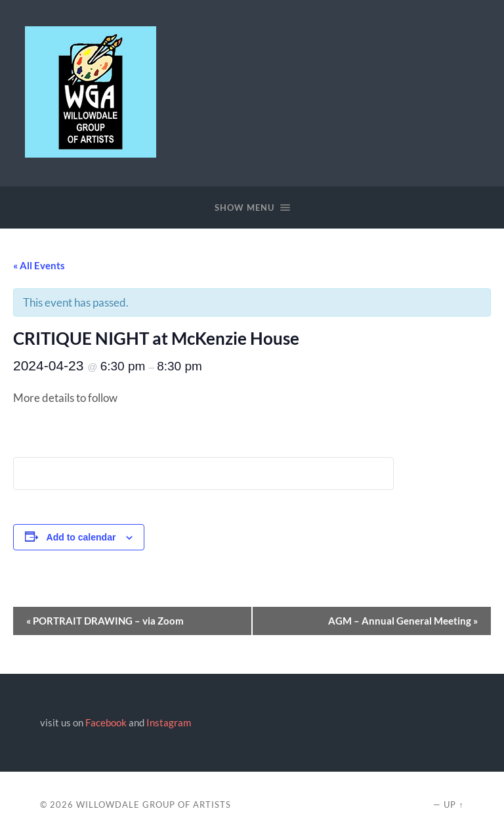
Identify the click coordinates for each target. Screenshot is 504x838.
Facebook (106, 722)
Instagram (169, 722)
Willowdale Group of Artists (154, 805)
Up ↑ (453, 805)
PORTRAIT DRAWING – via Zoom (105, 621)
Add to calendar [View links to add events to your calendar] (81, 537)
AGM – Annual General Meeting (403, 621)
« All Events (39, 265)
